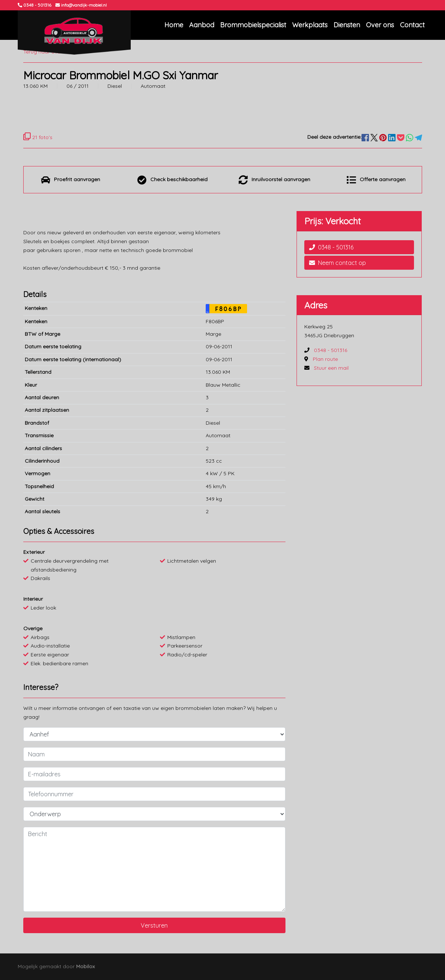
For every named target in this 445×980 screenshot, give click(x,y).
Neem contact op (338, 263)
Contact (412, 25)
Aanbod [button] (202, 25)
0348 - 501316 (331, 247)
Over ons (380, 25)
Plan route (325, 359)
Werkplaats (310, 25)
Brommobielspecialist (253, 25)
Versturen (154, 925)
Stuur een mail (331, 368)
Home (174, 25)
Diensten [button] (347, 25)
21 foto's (38, 137)
